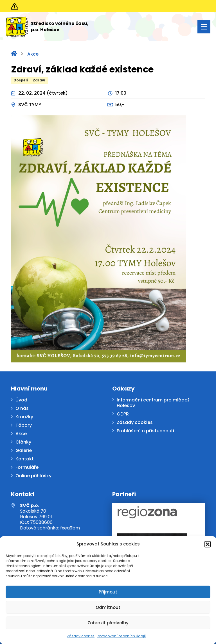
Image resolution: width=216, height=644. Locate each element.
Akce (33, 54)
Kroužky (24, 417)
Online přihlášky (33, 476)
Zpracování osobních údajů (122, 636)
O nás (22, 409)
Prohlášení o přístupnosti (145, 431)
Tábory (24, 425)
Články (23, 442)
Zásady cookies (81, 636)
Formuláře (27, 468)
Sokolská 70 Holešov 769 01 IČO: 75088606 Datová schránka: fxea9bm (50, 517)
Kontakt (25, 459)
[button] (208, 544)
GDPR (123, 414)
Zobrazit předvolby (108, 623)
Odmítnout (108, 607)
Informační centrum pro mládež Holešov (153, 403)
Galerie (24, 451)
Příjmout (108, 592)
